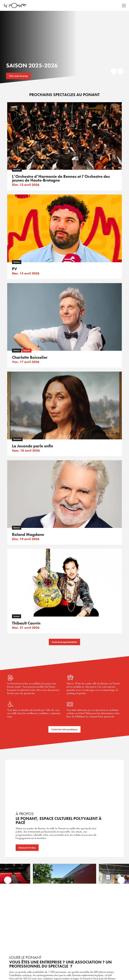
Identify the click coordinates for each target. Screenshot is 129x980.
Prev (114, 71)
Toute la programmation (64, 642)
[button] (8, 880)
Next (121, 71)
